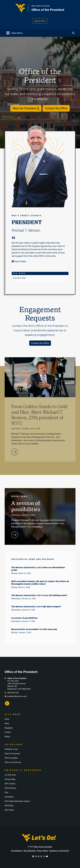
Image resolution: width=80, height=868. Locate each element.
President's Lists (11, 749)
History (7, 737)
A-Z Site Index (10, 775)
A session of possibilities (24, 618)
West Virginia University (43, 847)
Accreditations (17, 851)
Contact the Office (56, 108)
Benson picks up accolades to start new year (34, 629)
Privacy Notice (42, 851)
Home (7, 719)
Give (6, 792)
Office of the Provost (13, 762)
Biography (9, 728)
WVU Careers (10, 784)
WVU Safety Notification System (17, 801)
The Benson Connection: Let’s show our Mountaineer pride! (38, 569)
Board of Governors (12, 754)
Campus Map (10, 779)
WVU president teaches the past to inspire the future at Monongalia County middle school (40, 583)
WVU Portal (9, 810)
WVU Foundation (11, 758)
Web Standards (30, 851)
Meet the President (26, 108)
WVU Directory (10, 788)
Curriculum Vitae (19, 278)
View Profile (19, 261)
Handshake (9, 797)
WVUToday (9, 806)
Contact (8, 732)
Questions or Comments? (59, 851)
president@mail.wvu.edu (17, 696)
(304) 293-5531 (13, 693)
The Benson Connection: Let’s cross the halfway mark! (39, 595)
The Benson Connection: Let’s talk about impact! (36, 607)
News (7, 723)
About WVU (40, 21)
